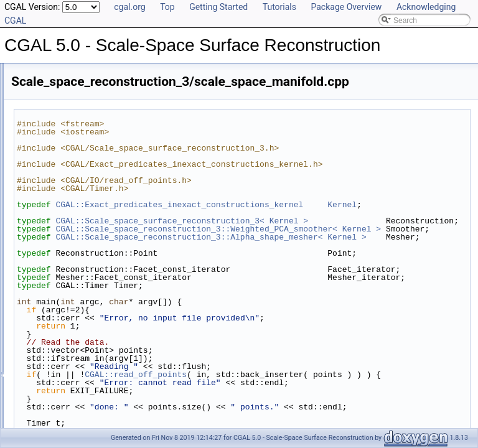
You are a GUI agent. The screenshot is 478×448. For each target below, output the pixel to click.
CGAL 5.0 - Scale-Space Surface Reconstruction (92, 73)
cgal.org (129, 7)
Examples (38, 169)
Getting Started (218, 7)
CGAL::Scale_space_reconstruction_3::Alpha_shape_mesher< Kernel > (334, 298)
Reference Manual (52, 101)
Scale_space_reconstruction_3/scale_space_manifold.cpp (127, 224)
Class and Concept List (59, 156)
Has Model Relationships (63, 128)
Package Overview (346, 7)
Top (167, 7)
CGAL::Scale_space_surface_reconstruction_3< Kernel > (337, 245)
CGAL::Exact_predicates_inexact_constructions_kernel (335, 221)
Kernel (220, 229)
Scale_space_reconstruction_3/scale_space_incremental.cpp (133, 210)
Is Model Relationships (59, 114)
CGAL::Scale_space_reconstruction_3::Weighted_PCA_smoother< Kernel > (334, 273)
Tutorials (279, 7)
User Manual (42, 87)
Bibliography (42, 142)
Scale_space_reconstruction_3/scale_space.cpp (111, 183)
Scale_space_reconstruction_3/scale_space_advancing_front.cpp (140, 197)
